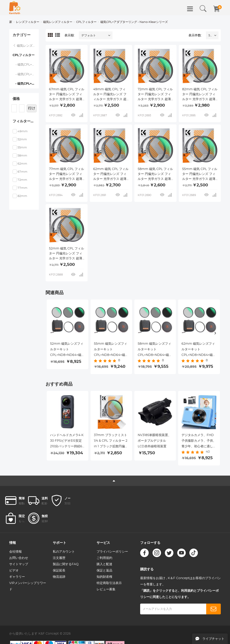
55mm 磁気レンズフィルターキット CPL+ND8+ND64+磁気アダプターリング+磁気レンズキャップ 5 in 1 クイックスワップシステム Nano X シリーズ (111, 350)
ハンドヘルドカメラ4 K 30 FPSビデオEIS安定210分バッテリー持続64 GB (67, 441)
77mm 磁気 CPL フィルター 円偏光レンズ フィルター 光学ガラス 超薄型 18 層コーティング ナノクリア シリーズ (66, 174)
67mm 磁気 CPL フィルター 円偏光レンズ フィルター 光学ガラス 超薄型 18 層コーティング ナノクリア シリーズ (67, 95)
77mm (22, 188)
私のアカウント (64, 552)
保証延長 (59, 571)
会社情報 (15, 552)
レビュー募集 (106, 589)
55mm (22, 148)
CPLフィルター (86, 22)
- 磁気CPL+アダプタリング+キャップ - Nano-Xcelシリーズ (26, 65)
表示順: (70, 35)
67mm (22, 172)
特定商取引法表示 (109, 583)
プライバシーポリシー (112, 552)
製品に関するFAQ (66, 564)
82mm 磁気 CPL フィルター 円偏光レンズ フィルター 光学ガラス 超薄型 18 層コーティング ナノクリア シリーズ (200, 95)
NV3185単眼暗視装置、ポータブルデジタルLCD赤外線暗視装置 (154, 441)
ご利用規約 (104, 558)
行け (32, 108)
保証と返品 (104, 571)
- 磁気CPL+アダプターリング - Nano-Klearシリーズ (26, 84)
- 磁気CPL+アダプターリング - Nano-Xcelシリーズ (26, 74)
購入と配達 (104, 564)
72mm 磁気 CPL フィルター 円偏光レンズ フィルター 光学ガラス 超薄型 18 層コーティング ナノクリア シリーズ (155, 95)
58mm (22, 156)
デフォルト (89, 36)
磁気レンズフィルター (58, 22)
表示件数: (195, 35)
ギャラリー (17, 577)
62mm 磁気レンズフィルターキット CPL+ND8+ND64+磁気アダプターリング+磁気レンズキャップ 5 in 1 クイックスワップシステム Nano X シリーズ (199, 350)
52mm (22, 140)
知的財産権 (104, 577)
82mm (22, 196)
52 (210, 36)
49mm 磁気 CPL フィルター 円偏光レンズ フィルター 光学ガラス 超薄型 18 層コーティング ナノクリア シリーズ (110, 95)
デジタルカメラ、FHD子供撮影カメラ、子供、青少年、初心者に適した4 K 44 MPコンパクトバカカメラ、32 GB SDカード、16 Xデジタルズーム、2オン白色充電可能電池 (199, 441)
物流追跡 (59, 577)
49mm (23, 131)
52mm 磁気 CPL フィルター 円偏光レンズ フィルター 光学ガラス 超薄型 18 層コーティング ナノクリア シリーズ (66, 254)
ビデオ (14, 571)
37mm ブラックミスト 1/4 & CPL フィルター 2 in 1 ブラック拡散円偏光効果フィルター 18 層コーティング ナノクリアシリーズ (111, 441)
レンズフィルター (28, 22)
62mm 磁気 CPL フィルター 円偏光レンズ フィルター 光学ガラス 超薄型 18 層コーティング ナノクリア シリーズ (111, 174)
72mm (22, 180)
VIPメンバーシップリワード (28, 586)
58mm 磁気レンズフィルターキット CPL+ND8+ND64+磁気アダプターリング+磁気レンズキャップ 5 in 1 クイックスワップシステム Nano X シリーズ (155, 350)
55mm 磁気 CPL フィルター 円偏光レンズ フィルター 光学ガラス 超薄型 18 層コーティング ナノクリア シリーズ (200, 174)
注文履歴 (59, 558)
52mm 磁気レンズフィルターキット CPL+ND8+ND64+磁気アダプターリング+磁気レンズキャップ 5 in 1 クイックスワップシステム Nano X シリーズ (67, 350)
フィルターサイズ (26, 121)
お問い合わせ (19, 558)
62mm (22, 164)
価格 (16, 99)
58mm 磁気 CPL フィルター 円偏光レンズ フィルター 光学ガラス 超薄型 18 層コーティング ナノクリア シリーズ (155, 174)
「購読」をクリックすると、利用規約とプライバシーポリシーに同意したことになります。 (179, 594)
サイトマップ (19, 564)
